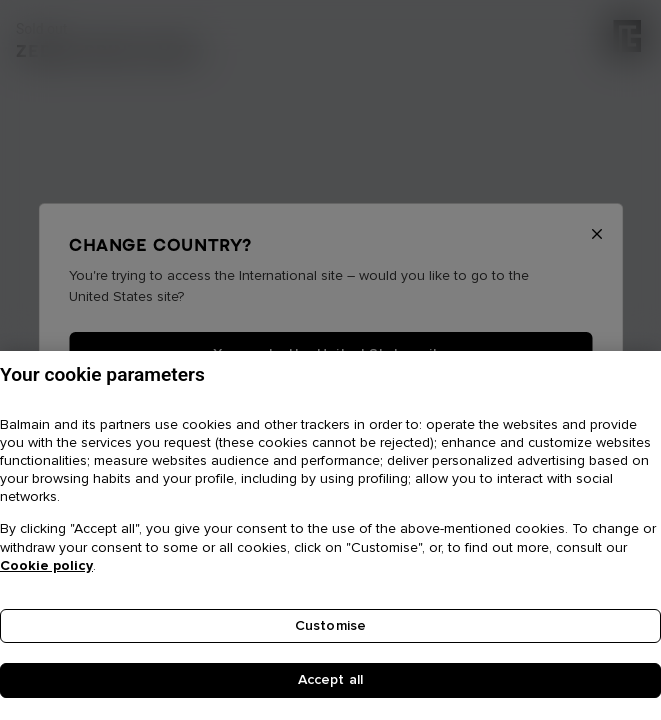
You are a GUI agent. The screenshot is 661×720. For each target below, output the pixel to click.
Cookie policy (46, 569)
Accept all (330, 684)
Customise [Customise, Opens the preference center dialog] (330, 629)
